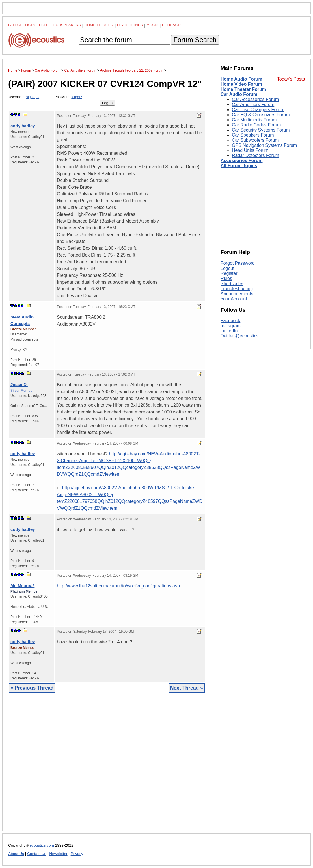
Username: (31, 100)
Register (229, 273)
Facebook (230, 321)
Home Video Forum (241, 84)
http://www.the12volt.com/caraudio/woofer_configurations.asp (118, 586)
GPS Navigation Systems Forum (264, 145)
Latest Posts (22, 25)
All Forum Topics (239, 166)
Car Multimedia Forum (254, 120)
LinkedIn (229, 331)
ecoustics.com (42, 845)
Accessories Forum (242, 161)
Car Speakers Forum (253, 135)
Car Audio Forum (239, 94)
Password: (77, 100)
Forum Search (195, 40)
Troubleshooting (237, 289)
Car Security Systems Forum (261, 130)
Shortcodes (232, 284)
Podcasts (172, 25)
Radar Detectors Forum (255, 155)
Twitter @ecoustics (240, 336)
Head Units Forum (250, 150)
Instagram (231, 326)
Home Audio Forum (241, 79)
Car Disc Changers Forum (258, 110)
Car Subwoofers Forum (255, 140)
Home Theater (99, 25)
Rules (226, 278)
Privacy (77, 854)
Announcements (237, 294)
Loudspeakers (66, 25)
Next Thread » (187, 688)
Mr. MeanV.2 (22, 586)
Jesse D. (19, 385)
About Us (16, 854)
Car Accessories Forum (255, 99)
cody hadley (23, 126)
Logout (227, 268)
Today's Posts (291, 79)
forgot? (76, 97)
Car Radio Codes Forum (256, 125)
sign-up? (33, 97)
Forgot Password (238, 263)
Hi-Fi (43, 25)
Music (152, 25)
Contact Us (37, 854)
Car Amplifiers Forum (253, 105)
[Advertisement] (107, 766)
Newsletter (58, 854)
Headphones (130, 25)
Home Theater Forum (243, 89)
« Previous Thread (32, 688)
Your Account (234, 299)
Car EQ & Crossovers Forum (261, 115)
